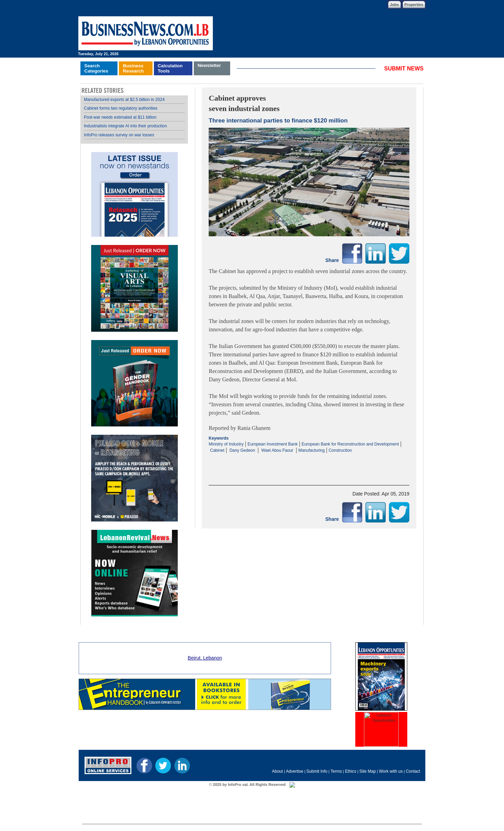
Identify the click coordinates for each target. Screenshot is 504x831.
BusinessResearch (133, 68)
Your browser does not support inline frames (134, 356)
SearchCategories (96, 68)
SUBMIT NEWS (404, 69)
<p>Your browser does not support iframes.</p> (309, 460)
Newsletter (209, 65)
